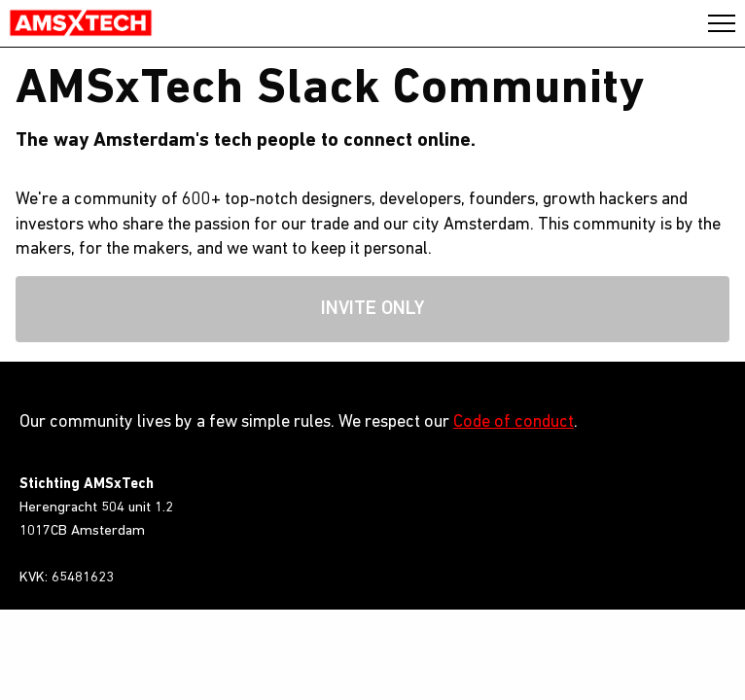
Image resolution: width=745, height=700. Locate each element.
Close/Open (722, 23)
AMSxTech (81, 23)
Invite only (372, 309)
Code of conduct (514, 422)
